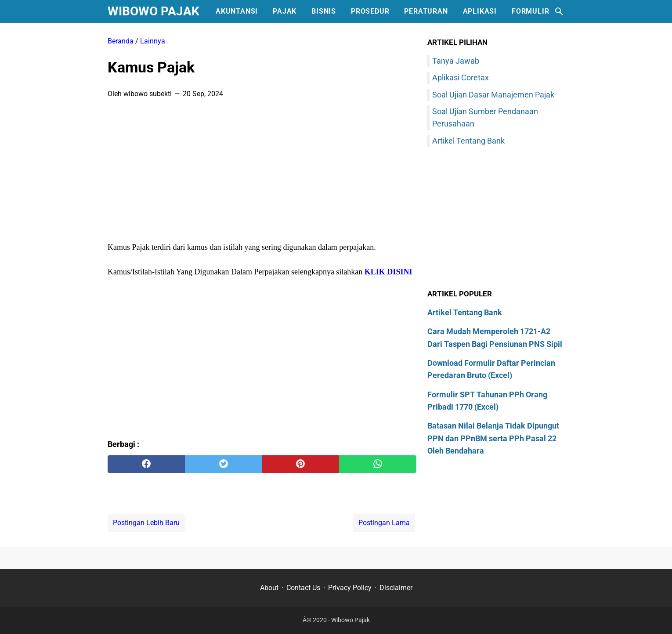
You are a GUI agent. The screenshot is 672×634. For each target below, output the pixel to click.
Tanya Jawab (456, 61)
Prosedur (370, 11)
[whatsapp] (378, 464)
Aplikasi (480, 11)
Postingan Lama (384, 523)
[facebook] (146, 464)
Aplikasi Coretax (461, 77)
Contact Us (303, 588)
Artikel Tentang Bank (468, 141)
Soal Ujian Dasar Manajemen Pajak (493, 95)
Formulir (530, 11)
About (269, 588)
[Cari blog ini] (559, 11)
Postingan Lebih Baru (146, 523)
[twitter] (224, 464)
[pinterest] (301, 464)
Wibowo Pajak (154, 11)
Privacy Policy (350, 588)
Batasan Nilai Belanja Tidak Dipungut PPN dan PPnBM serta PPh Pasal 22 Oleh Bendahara (493, 438)
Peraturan (426, 11)
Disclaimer (396, 588)
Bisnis (324, 11)
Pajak (285, 11)
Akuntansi (237, 11)
